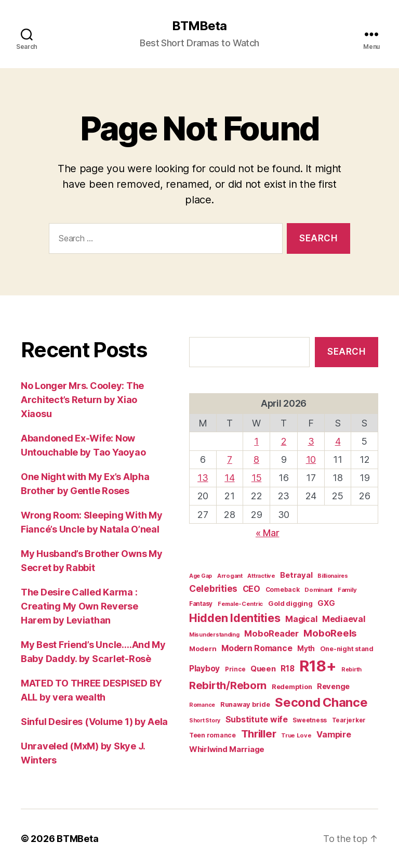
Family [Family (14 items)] (347, 590)
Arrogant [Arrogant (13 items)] (230, 576)
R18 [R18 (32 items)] (287, 669)
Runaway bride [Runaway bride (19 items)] (245, 704)
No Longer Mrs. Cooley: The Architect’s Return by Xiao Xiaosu (82, 400)
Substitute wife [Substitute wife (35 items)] (257, 720)
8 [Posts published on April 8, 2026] (256, 459)
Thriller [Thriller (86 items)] (259, 734)
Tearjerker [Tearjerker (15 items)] (349, 720)
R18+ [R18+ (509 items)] (318, 666)
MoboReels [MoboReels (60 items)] (330, 633)
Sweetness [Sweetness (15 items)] (310, 720)
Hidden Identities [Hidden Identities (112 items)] (235, 618)
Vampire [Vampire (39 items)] (334, 734)
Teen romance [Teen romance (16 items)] (212, 735)
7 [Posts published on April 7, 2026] (230, 459)
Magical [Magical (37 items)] (301, 619)
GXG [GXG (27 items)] (326, 603)
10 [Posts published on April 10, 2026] (311, 459)
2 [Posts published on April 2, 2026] (284, 441)
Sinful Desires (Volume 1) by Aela (94, 722)
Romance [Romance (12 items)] (202, 705)
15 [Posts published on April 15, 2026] (256, 478)
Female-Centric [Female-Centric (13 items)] (240, 604)
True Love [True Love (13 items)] (296, 735)
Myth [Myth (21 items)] (306, 649)
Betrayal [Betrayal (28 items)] (296, 575)
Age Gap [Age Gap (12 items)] (201, 576)
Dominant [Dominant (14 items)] (318, 590)
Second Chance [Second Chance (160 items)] (321, 702)
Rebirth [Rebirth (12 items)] (351, 670)
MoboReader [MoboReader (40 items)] (271, 633)
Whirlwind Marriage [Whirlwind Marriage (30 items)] (227, 749)
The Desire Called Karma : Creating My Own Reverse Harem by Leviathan (79, 606)
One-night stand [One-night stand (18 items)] (347, 649)
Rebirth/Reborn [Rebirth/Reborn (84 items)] (228, 685)
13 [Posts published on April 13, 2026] (203, 478)
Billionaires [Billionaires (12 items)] (333, 576)
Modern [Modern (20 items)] (203, 649)
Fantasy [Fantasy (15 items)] (201, 604)
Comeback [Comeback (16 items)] (283, 590)
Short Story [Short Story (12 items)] (205, 721)
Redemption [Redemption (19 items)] (292, 687)
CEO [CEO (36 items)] (251, 589)
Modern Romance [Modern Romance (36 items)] (257, 648)
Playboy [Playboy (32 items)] (204, 669)
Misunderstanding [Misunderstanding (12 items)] (214, 635)
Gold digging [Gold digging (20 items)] (290, 603)
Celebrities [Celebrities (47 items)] (213, 588)
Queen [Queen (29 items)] (263, 669)
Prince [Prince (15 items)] (235, 669)
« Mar (268, 533)
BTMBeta (199, 26)
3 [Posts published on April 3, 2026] (311, 441)
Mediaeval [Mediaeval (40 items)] (344, 619)
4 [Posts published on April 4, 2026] (338, 441)
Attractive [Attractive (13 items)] (261, 576)
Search (346, 352)
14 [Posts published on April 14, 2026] (229, 478)
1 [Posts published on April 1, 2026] (256, 441)
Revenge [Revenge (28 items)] (333, 686)
